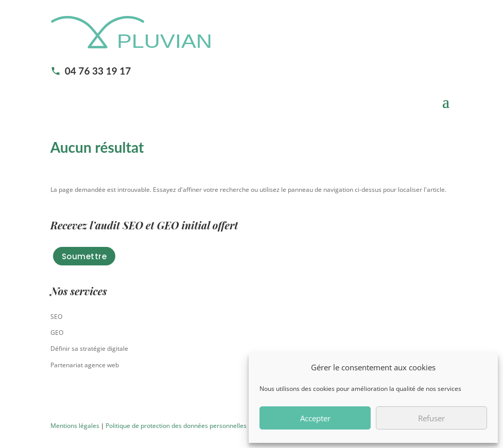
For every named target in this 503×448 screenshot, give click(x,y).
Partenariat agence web (85, 365)
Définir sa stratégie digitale (89, 348)
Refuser (431, 418)
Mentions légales (75, 426)
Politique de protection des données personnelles (176, 426)
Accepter (315, 418)
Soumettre (84, 256)
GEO (57, 333)
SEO (56, 317)
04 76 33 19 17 (91, 71)
